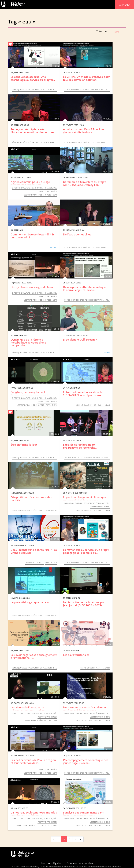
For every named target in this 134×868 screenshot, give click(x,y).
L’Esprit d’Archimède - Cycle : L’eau (41, 195)
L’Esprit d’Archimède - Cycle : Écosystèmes (36, 825)
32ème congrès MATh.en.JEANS (95, 668)
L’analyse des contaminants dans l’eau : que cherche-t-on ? (83, 814)
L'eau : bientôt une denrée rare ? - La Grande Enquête (34, 551)
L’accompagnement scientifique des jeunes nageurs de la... (86, 761)
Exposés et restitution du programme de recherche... (80, 446)
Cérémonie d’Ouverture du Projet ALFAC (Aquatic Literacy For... (84, 183)
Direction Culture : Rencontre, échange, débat (35, 188)
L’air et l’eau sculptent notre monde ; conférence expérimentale (34, 814)
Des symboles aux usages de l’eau (32, 287)
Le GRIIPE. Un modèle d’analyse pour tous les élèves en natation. (86, 78)
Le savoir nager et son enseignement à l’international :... (34, 656)
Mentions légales (51, 863)
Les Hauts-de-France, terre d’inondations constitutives (28, 709)
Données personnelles (80, 863)
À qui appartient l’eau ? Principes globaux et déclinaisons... (84, 131)
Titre (119, 32)
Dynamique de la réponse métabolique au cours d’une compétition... (28, 342)
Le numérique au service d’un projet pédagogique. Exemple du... (86, 551)
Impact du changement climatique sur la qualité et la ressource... (85, 499)
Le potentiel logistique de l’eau (30, 602)
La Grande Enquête (34, 563)
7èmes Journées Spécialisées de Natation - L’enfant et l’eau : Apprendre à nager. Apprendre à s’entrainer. (35, 90)
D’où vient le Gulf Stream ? (80, 339)
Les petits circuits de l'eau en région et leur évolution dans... (33, 761)
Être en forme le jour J (25, 445)
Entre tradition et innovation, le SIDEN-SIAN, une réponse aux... (83, 393)
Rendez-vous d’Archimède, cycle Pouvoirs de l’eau (87, 142)
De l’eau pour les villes (77, 234)
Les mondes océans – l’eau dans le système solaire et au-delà (84, 709)
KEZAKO (54, 247)
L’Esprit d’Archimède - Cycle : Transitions (37, 405)
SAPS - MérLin (51, 563)
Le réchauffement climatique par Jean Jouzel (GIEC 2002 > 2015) (84, 604)
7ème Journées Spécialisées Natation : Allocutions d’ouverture (32, 131)
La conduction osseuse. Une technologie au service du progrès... (33, 78)
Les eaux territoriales (76, 655)
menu (126, 4)
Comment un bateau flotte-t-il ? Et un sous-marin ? (32, 236)
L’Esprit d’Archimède (47, 191)
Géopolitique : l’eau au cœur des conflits (31, 499)
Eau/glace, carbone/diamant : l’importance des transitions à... (30, 393)
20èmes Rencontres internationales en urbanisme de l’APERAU (87, 458)
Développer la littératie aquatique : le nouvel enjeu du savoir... (85, 288)
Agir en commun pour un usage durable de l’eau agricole (30, 183)
